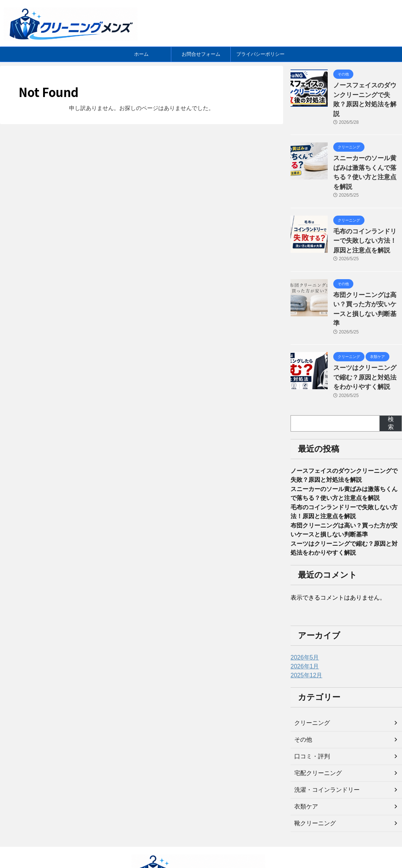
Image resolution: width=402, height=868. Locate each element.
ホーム (141, 54)
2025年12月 (304, 638)
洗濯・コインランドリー (323, 752)
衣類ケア (305, 769)
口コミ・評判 (310, 719)
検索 (391, 378)
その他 (302, 702)
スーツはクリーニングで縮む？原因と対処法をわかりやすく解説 (367, 334)
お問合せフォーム (201, 54)
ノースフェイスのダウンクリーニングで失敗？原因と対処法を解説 (367, 93)
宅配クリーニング (315, 735)
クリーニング (310, 685)
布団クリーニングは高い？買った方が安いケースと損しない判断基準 (367, 274)
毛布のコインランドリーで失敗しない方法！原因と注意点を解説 (367, 214)
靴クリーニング (312, 785)
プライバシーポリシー (260, 54)
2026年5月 (303, 620)
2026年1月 (303, 629)
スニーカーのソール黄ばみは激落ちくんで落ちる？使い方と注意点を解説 (367, 153)
